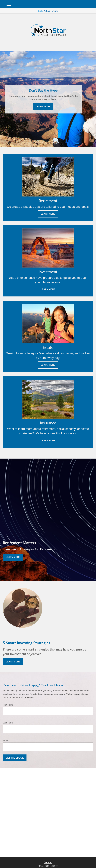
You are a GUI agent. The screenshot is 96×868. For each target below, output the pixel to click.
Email (5, 741)
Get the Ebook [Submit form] (15, 758)
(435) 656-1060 (51, 866)
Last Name (8, 723)
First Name (8, 705)
